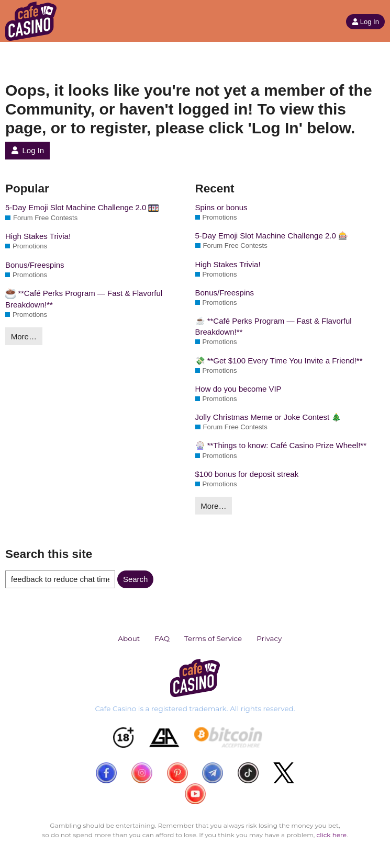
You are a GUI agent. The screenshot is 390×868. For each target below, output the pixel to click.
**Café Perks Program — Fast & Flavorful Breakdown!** (84, 299)
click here (332, 835)
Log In (365, 22)
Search (136, 579)
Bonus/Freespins (35, 265)
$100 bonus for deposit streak (247, 474)
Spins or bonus (221, 207)
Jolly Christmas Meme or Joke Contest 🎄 (269, 417)
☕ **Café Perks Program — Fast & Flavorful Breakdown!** (274, 326)
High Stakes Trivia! (38, 236)
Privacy (269, 638)
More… (24, 336)
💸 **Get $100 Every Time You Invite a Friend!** (279, 361)
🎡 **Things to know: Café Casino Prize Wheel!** (281, 445)
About (129, 638)
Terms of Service (213, 638)
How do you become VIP (238, 389)
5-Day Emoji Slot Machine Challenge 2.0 (82, 208)
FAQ (162, 638)
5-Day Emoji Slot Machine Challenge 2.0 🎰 (272, 236)
